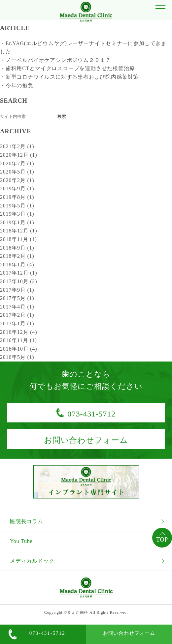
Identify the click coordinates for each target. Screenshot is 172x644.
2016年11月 (18, 340)
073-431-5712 (47, 633)
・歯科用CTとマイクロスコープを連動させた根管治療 (67, 68)
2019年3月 (17, 214)
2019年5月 (17, 206)
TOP (162, 540)
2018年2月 (17, 256)
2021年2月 (17, 146)
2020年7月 (17, 163)
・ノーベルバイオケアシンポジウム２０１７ (55, 60)
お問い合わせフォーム (129, 633)
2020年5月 (17, 172)
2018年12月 (18, 231)
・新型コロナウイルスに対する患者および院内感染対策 (69, 77)
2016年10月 (18, 349)
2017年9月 (17, 290)
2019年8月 (17, 197)
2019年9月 (17, 188)
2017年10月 (18, 281)
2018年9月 (17, 248)
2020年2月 (17, 180)
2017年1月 (17, 323)
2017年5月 (17, 298)
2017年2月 (17, 315)
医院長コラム (27, 521)
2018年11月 (18, 239)
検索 (62, 116)
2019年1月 (17, 222)
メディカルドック (32, 561)
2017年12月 (18, 273)
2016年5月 (17, 357)
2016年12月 (18, 332)
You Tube (21, 541)
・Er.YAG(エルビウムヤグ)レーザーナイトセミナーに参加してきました (83, 48)
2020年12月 (18, 155)
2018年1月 (17, 265)
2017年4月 (17, 307)
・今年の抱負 (17, 85)
